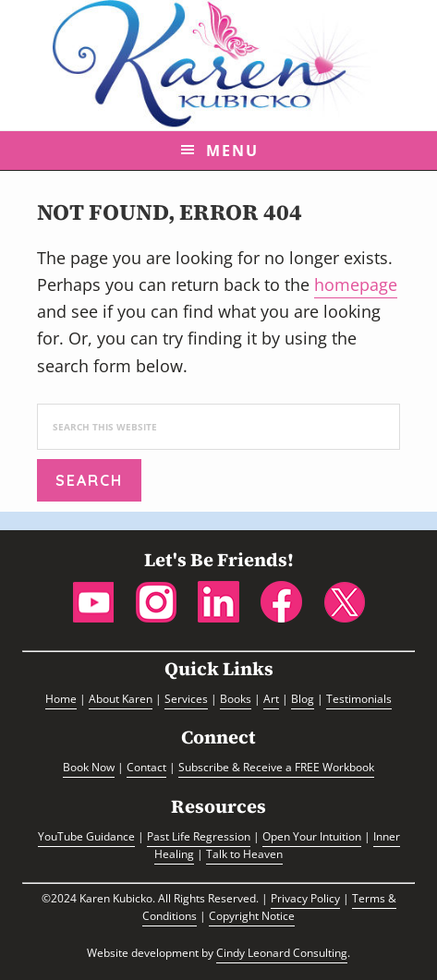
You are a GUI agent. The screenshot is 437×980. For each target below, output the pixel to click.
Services (186, 699)
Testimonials (359, 699)
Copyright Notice (252, 916)
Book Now (89, 767)
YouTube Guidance (86, 836)
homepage (356, 284)
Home (61, 699)
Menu (232, 151)
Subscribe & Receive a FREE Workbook (276, 767)
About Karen (121, 699)
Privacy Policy (305, 898)
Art (271, 699)
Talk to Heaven (244, 854)
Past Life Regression (199, 836)
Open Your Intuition (312, 836)
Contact (146, 767)
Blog (303, 699)
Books (236, 699)
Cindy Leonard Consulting (282, 953)
